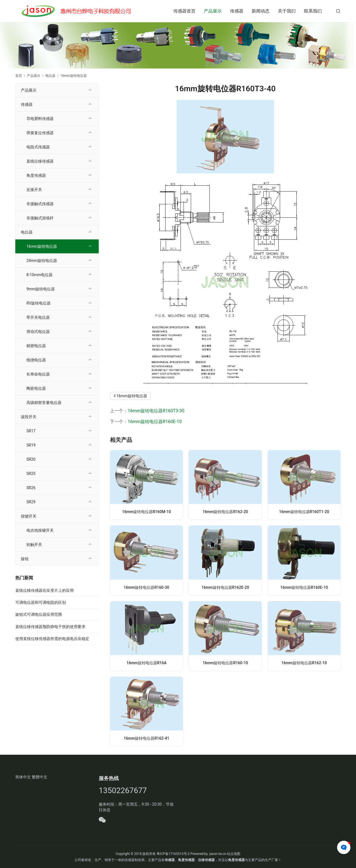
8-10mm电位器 (39, 275)
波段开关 (29, 417)
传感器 (237, 11)
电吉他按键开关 (40, 530)
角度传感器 (36, 175)
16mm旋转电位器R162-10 (304, 663)
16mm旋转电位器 (132, 396)
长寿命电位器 (38, 374)
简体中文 (23, 777)
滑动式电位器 (38, 332)
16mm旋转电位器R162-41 (146, 738)
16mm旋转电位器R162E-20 (225, 587)
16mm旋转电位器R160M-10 (146, 512)
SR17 (31, 431)
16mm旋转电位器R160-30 (146, 587)
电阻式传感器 (38, 147)
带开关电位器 (38, 317)
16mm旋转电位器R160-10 (225, 663)
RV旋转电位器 (39, 303)
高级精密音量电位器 (44, 403)
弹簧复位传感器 (40, 133)
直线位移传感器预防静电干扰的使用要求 (50, 627)
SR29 (31, 502)
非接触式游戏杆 (40, 218)
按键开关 (29, 516)
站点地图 (234, 854)
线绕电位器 (36, 360)
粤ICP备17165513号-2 (173, 854)
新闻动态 (261, 11)
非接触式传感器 (40, 204)
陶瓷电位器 (36, 388)
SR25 (31, 474)
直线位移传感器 (40, 161)
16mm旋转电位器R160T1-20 (304, 512)
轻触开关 (34, 545)
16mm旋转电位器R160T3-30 (156, 411)
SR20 (31, 459)
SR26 (31, 488)
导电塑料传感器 (40, 119)
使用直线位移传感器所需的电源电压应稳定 (52, 639)
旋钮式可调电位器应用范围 (39, 614)
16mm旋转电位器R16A (146, 663)
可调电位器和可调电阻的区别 (41, 602)
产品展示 (213, 11)
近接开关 (34, 190)
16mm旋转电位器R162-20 (225, 512)
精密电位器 (36, 346)
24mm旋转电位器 (42, 261)
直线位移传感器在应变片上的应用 (44, 590)
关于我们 (287, 11)
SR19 (31, 445)
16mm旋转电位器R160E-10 (155, 422)
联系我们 (313, 11)
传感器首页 (184, 11)
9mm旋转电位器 (41, 289)
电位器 (27, 232)
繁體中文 (39, 777)
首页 (19, 76)
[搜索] (338, 11)
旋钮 (25, 559)
